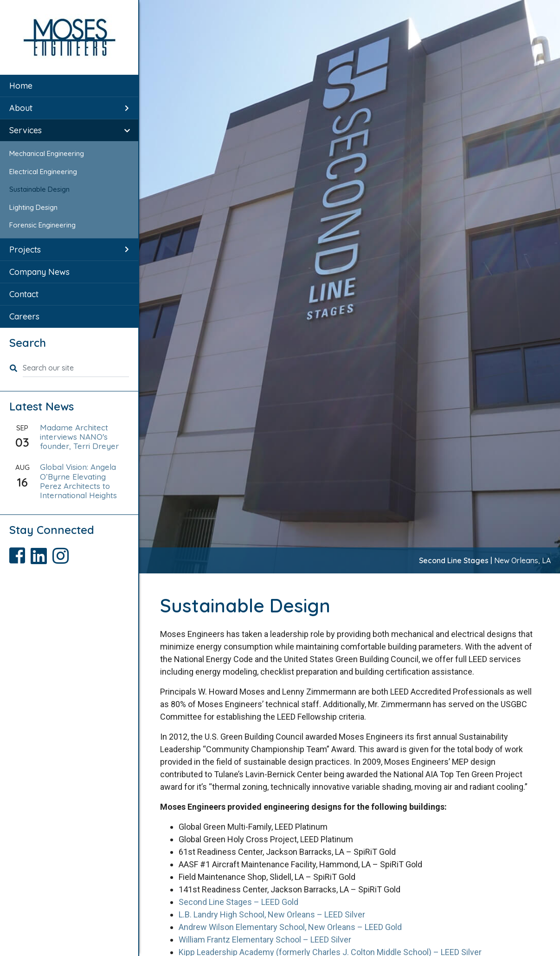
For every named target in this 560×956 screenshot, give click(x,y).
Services (26, 130)
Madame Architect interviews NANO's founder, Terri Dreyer (79, 437)
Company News (39, 272)
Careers (24, 316)
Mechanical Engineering (47, 153)
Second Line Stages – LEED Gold (238, 902)
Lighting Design (33, 207)
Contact (24, 294)
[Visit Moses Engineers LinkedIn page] (42, 552)
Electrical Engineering (43, 172)
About (21, 108)
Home (21, 86)
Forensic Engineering (42, 225)
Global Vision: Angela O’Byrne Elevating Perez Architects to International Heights (78, 481)
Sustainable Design (39, 189)
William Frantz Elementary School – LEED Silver (265, 940)
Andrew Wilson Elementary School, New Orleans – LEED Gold (290, 927)
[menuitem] (69, 86)
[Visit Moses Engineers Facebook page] (20, 552)
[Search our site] (76, 368)
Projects (25, 250)
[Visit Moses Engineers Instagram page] (62, 552)
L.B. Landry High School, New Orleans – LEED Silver (272, 914)
